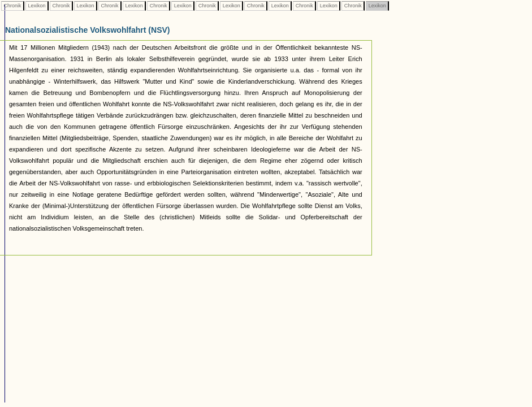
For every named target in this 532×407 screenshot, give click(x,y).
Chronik (12, 6)
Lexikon (37, 6)
